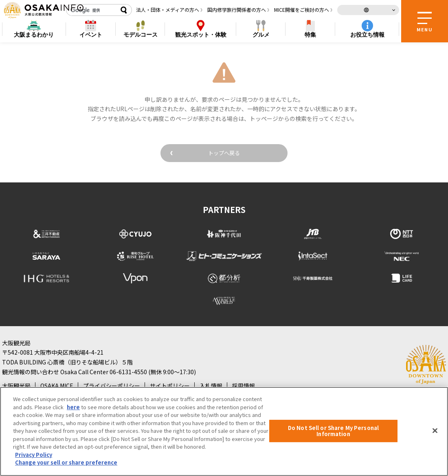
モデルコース (141, 35)
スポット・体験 (201, 35)
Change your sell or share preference (66, 462)
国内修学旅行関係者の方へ (237, 10)
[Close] (435, 430)
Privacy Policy (34, 455)
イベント (91, 35)
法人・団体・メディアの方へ (168, 10)
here (73, 407)
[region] (224, 431)
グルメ (261, 35)
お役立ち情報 (367, 35)
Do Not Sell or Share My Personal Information (333, 431)
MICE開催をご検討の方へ (302, 10)
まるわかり (34, 35)
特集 (310, 35)
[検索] (92, 10)
